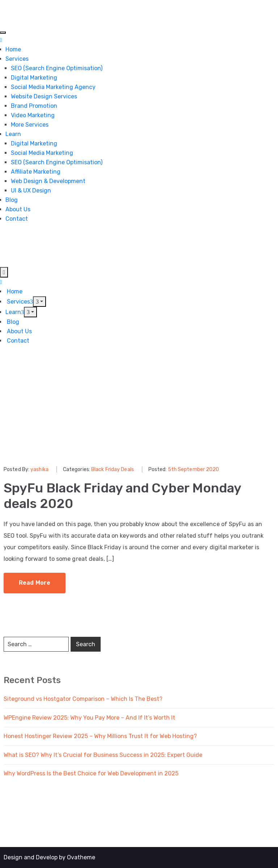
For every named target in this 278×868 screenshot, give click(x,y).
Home (13, 49)
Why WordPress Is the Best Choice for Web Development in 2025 (91, 773)
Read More (35, 583)
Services (17, 59)
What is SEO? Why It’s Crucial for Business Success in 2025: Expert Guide (103, 755)
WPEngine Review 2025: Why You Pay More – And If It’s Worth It (89, 718)
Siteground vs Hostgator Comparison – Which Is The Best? (83, 699)
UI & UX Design (31, 190)
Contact (17, 219)
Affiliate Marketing (36, 172)
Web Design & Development (48, 181)
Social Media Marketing (42, 153)
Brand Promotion (34, 106)
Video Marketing (33, 115)
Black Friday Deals (113, 469)
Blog (12, 200)
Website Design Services (44, 96)
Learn (13, 134)
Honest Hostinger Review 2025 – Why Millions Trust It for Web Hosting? (100, 736)
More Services (30, 125)
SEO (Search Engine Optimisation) (57, 68)
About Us (18, 209)
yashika (39, 469)
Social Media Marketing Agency (53, 87)
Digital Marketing (34, 78)
